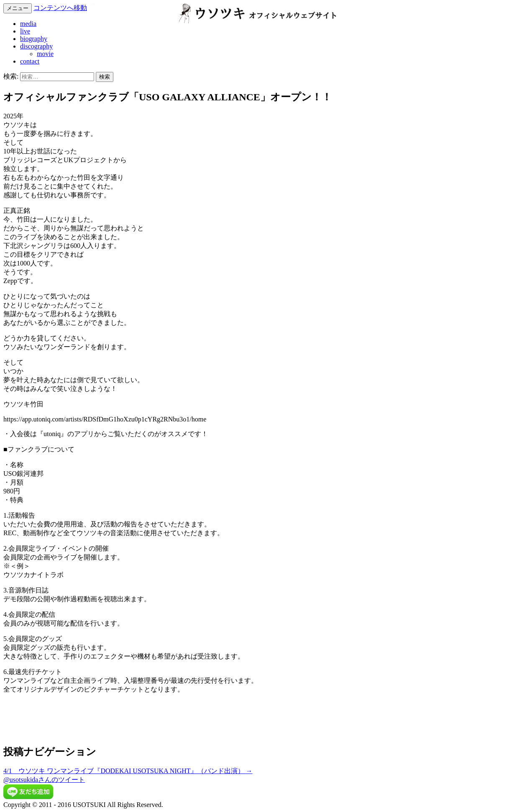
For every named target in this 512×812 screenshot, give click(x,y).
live (25, 31)
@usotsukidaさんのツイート (44, 780)
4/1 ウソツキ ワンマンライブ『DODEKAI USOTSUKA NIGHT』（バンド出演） (128, 771)
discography (36, 46)
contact (30, 61)
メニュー (18, 8)
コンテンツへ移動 (60, 8)
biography (34, 39)
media (28, 24)
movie (45, 54)
